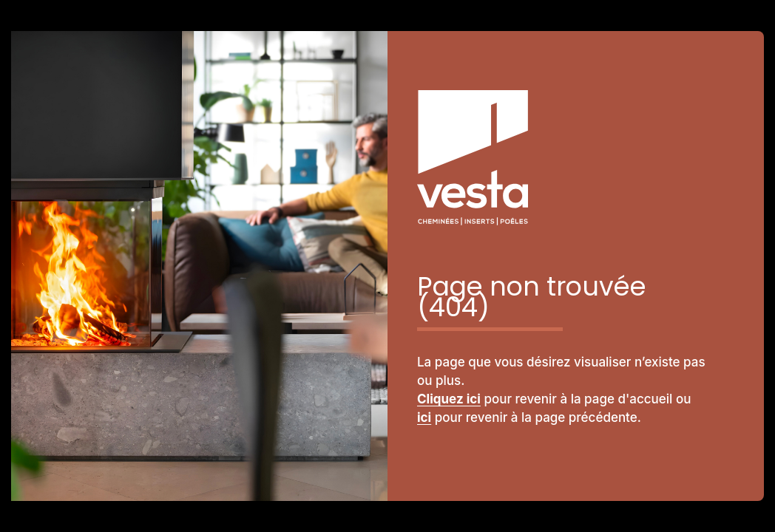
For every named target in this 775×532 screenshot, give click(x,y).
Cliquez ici (449, 399)
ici (424, 417)
